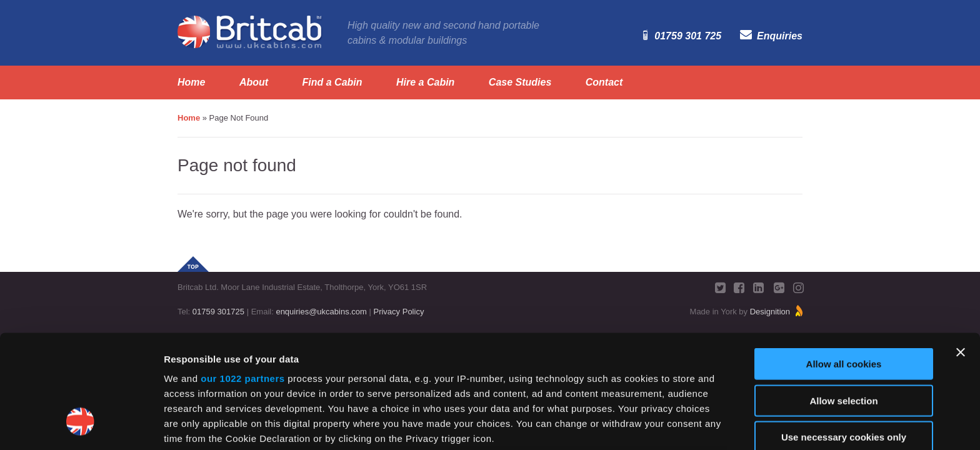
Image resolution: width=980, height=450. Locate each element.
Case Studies (520, 82)
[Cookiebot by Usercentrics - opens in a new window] (81, 426)
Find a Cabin (332, 82)
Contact (604, 82)
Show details (656, 425)
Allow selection (843, 303)
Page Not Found (239, 118)
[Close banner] (961, 256)
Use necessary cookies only (844, 340)
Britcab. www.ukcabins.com (250, 32)
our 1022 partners (242, 282)
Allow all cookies (844, 267)
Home (191, 82)
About (254, 82)
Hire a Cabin (425, 82)
